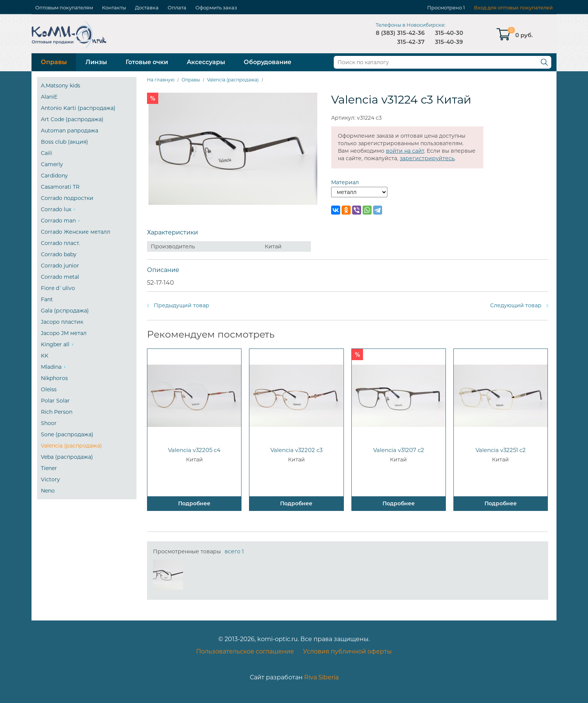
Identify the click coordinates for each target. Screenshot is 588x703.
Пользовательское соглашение (245, 651)
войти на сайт (405, 151)
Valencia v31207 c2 (399, 450)
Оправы (54, 62)
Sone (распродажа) (67, 434)
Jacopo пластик (62, 322)
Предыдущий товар (181, 305)
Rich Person (57, 412)
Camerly (52, 164)
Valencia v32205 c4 (194, 450)
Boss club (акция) (64, 142)
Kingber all (55, 344)
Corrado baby (59, 254)
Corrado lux (56, 209)
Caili (46, 153)
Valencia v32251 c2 (501, 450)
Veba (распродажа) (67, 457)
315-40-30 (449, 33)
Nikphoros (54, 378)
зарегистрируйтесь (427, 158)
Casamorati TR (60, 187)
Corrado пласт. (60, 243)
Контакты (114, 8)
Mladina (51, 367)
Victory (50, 479)
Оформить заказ (216, 8)
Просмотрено (445, 8)
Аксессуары (206, 62)
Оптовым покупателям (64, 8)
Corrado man (58, 221)
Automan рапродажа (70, 131)
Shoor (49, 423)
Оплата (177, 8)
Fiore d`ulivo (58, 288)
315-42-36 (411, 33)
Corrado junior (60, 266)
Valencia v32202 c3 (296, 450)
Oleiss (49, 389)
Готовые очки (147, 62)
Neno (48, 491)
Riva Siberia (321, 677)
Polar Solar (55, 401)
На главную (161, 80)
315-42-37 (411, 42)
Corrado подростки (67, 198)
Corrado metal (60, 277)
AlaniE (49, 97)
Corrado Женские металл (76, 232)
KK (45, 356)
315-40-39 (449, 42)
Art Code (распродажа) (72, 119)
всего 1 (234, 551)
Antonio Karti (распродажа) (78, 108)
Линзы (96, 62)
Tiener (49, 468)
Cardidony (54, 176)
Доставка (147, 8)
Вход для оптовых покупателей (513, 8)
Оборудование (268, 62)
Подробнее (194, 503)
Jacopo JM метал (64, 333)
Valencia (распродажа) (71, 446)
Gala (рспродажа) (65, 311)
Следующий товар (516, 305)
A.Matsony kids (61, 86)
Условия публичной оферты (347, 651)
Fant (47, 299)
